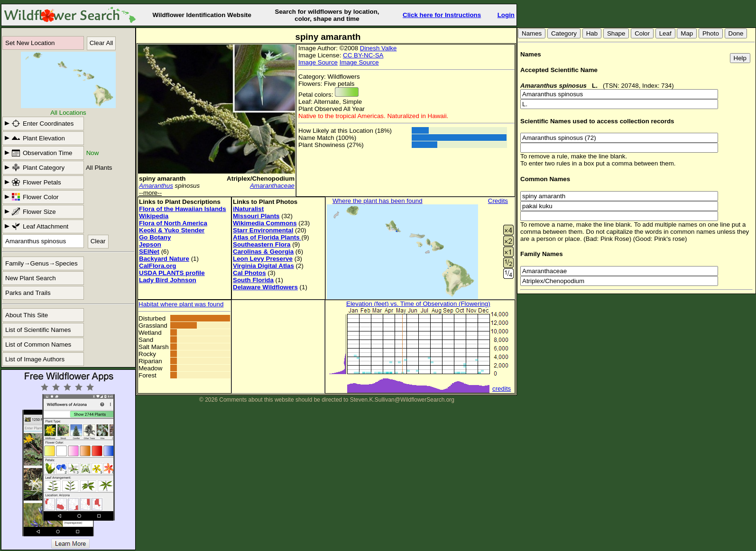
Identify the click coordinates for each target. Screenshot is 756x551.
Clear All (101, 43)
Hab (592, 33)
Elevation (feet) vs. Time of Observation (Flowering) (418, 304)
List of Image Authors (35, 359)
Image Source (318, 62)
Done (736, 33)
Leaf (665, 33)
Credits (498, 201)
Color (642, 33)
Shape (616, 33)
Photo (711, 33)
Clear (98, 241)
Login (506, 15)
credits (502, 389)
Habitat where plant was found (181, 304)
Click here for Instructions (442, 15)
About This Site (27, 315)
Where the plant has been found (378, 201)
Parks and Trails (28, 293)
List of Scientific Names (38, 330)
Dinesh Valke (378, 48)
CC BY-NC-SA (363, 55)
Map (687, 33)
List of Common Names (38, 344)
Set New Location (30, 43)
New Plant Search (31, 278)
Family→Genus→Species (41, 263)
